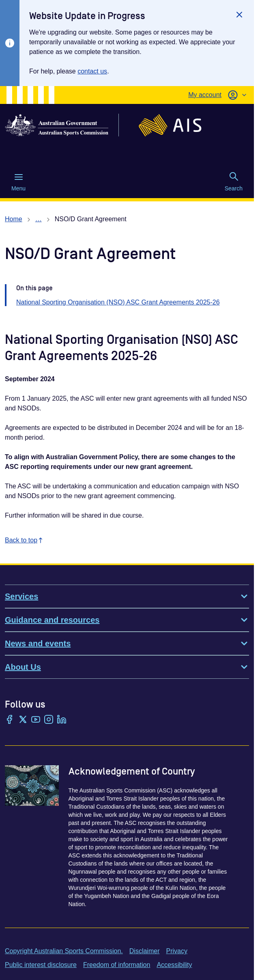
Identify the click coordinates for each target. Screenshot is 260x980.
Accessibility (174, 965)
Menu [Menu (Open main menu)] (18, 182)
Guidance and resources (127, 620)
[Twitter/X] (23, 720)
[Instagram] (49, 720)
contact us (92, 71)
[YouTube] (36, 720)
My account (205, 95)
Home (14, 219)
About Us (127, 667)
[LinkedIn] (62, 720)
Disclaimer (145, 951)
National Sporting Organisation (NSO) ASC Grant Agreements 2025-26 (118, 302)
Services (127, 596)
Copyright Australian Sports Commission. (64, 951)
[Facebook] (10, 720)
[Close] (239, 15)
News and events (127, 643)
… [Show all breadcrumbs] (39, 219)
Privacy (176, 951)
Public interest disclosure (41, 965)
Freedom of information (117, 965)
